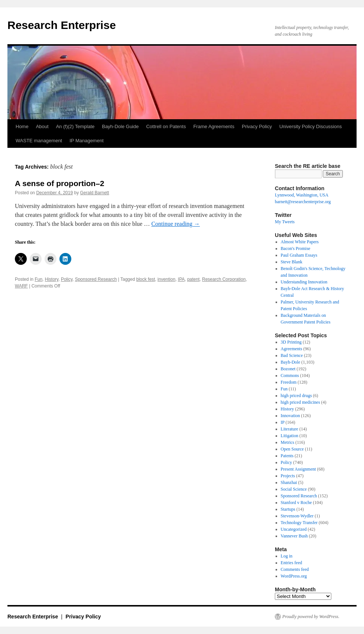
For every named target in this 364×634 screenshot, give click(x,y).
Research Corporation (224, 279)
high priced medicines (300, 402)
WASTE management (39, 141)
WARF (21, 286)
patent (193, 279)
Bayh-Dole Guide (120, 126)
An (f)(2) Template (75, 126)
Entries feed (292, 563)
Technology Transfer (299, 523)
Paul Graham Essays (299, 255)
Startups (288, 509)
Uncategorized (294, 529)
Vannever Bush (294, 536)
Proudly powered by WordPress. (311, 617)
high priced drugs (296, 396)
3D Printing (291, 342)
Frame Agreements (214, 126)
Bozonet (288, 369)
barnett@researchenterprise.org (303, 202)
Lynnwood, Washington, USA (302, 195)
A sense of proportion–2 (60, 183)
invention (166, 279)
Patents (287, 456)
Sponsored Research (96, 279)
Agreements (292, 349)
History (52, 279)
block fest (146, 279)
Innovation (290, 416)
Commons (290, 375)
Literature (290, 429)
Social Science (294, 489)
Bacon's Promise (296, 248)
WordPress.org (294, 576)
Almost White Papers (300, 242)
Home (22, 126)
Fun (38, 279)
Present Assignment (298, 469)
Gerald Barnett (95, 193)
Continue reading (175, 224)
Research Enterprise (62, 25)
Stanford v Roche (296, 503)
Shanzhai (289, 482)
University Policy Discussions (311, 126)
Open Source (292, 449)
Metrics (288, 442)
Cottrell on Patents (166, 126)
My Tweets (285, 222)
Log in (287, 556)
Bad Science (292, 355)
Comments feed (295, 569)
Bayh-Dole (291, 362)
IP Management (87, 141)
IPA (181, 279)
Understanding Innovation (304, 282)
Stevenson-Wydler (297, 516)
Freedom (289, 382)
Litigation (290, 436)
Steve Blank (292, 262)
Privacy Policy (257, 126)
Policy (67, 279)
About (42, 126)
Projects (288, 476)
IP (283, 422)
